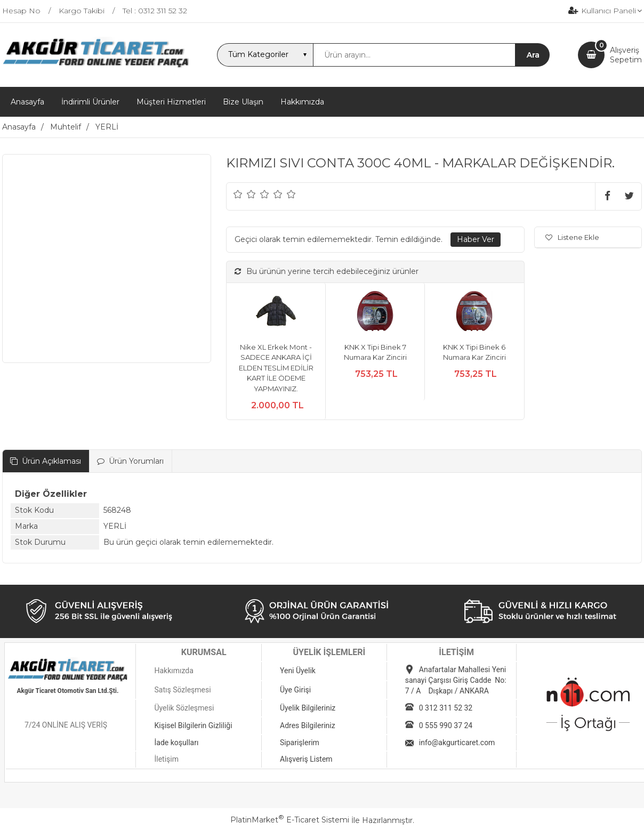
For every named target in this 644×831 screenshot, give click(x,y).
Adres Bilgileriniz (308, 725)
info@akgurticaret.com (457, 743)
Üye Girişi (295, 690)
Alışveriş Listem (306, 759)
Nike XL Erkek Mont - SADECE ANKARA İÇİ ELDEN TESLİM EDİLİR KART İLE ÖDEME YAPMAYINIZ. (276, 368)
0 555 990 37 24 (446, 725)
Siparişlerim (300, 743)
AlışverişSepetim (626, 55)
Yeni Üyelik (298, 671)
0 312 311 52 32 (446, 708)
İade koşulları (176, 743)
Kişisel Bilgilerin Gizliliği (193, 725)
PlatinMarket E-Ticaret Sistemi (290, 820)
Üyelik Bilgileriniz (308, 708)
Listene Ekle (572, 237)
